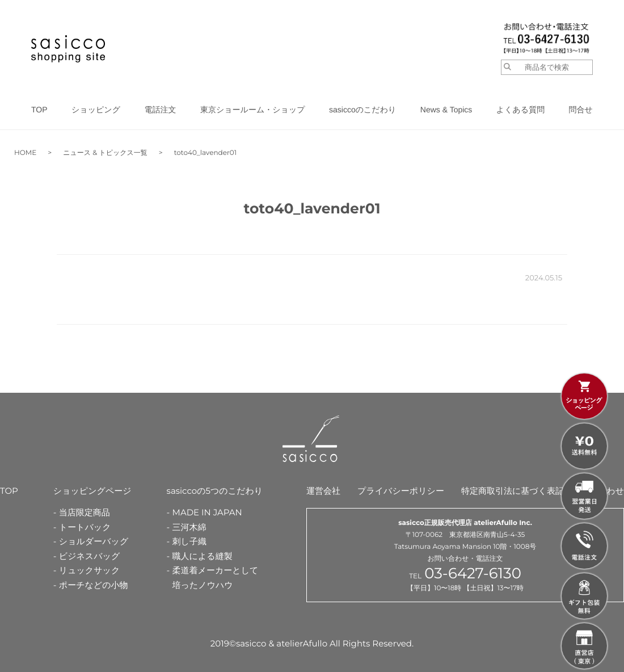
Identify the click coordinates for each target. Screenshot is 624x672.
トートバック (85, 527)
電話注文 (160, 110)
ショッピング (96, 110)
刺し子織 (189, 541)
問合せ (581, 110)
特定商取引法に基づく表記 (513, 491)
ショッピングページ (92, 491)
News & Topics (446, 110)
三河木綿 (189, 527)
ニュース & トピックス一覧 (105, 153)
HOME (25, 153)
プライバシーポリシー (401, 491)
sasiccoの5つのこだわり (215, 491)
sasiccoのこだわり (362, 110)
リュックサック (89, 570)
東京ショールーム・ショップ (253, 110)
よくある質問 (520, 110)
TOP (39, 110)
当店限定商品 (85, 512)
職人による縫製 (203, 556)
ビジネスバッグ (89, 556)
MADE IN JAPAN (207, 512)
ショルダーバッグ (94, 541)
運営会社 (323, 491)
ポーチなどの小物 (94, 585)
